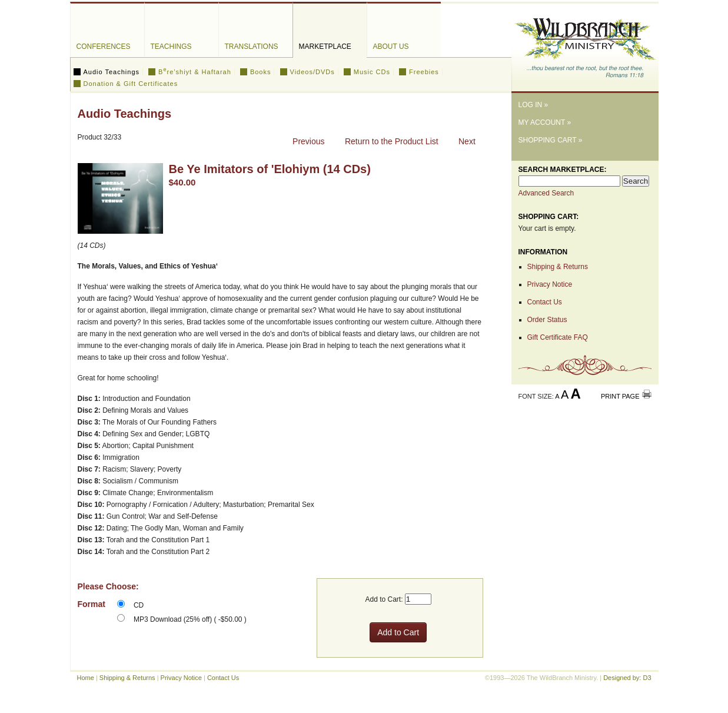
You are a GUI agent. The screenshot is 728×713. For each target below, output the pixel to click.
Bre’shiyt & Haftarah (195, 72)
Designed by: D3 (627, 678)
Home (86, 678)
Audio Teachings (112, 72)
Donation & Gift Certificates (131, 84)
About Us (391, 47)
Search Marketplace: (563, 170)
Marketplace (325, 47)
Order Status (547, 320)
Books (261, 72)
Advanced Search (546, 193)
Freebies (424, 72)
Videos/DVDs (313, 72)
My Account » (545, 122)
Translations (252, 47)
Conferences (104, 47)
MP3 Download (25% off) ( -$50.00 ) (190, 619)
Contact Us (545, 302)
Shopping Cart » (551, 140)
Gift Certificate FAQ (558, 337)
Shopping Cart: (549, 217)
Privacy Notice (550, 284)
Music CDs (372, 72)
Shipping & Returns (558, 267)
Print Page (620, 396)
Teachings (171, 47)
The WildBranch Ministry (585, 43)
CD (139, 605)
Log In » (533, 105)
